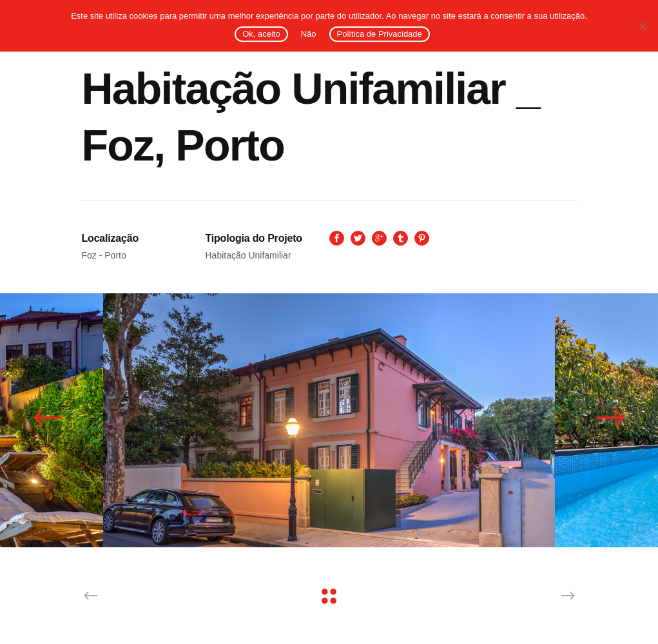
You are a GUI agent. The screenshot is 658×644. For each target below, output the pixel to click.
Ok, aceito (261, 34)
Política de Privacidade (380, 34)
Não (309, 34)
